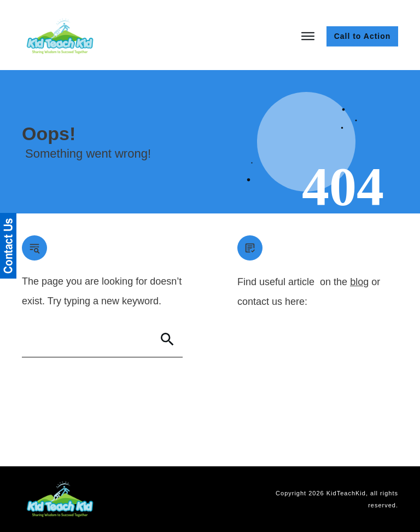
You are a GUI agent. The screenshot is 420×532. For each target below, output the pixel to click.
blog (359, 282)
